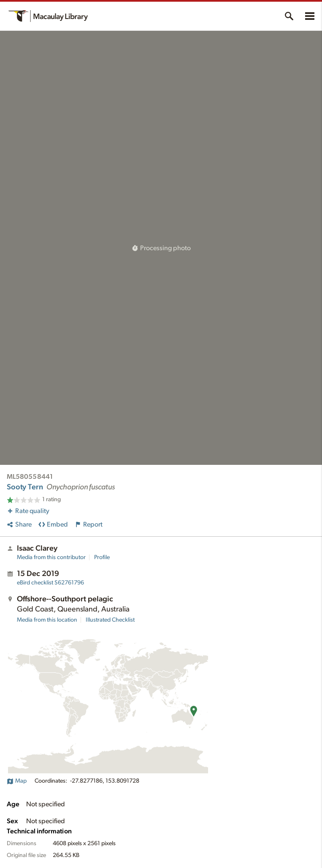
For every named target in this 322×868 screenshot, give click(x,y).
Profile (102, 557)
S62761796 (50, 583)
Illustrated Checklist (110, 620)
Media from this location (47, 620)
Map (17, 781)
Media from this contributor (51, 557)
